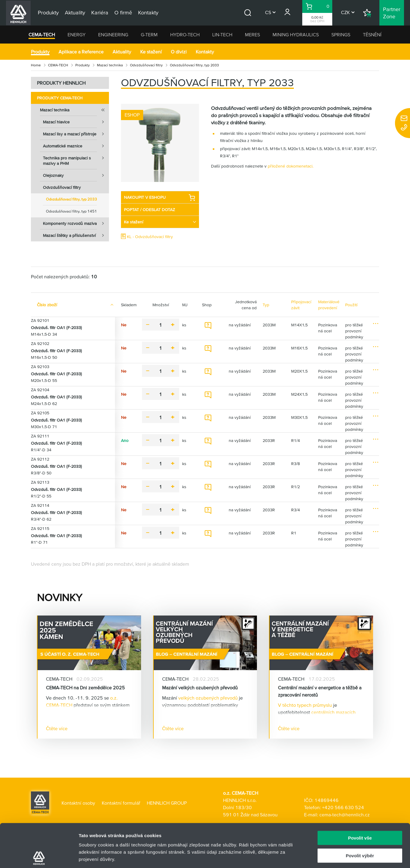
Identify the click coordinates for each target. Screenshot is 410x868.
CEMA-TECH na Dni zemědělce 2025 (85, 688)
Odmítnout (360, 830)
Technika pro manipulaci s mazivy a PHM (76, 159)
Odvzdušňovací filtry (146, 65)
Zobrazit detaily (317, 856)
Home (36, 65)
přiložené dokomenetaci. (291, 166)
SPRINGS (341, 35)
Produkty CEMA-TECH (60, 98)
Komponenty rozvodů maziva (76, 223)
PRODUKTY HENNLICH (61, 83)
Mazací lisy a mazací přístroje (76, 134)
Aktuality (122, 52)
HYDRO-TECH (185, 35)
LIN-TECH (222, 35)
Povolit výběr (360, 812)
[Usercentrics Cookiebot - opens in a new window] (39, 856)
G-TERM (149, 35)
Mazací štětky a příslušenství (76, 235)
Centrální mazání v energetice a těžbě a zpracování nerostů (320, 691)
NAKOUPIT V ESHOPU (160, 198)
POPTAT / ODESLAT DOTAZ (149, 210)
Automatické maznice (76, 146)
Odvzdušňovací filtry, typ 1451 (71, 211)
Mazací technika (110, 65)
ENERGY (77, 35)
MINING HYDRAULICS (296, 35)
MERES (252, 35)
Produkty (40, 52)
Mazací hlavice (76, 122)
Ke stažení (151, 52)
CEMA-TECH (42, 35)
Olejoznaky (76, 175)
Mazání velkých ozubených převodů (200, 688)
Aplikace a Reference (81, 52)
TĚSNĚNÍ (372, 35)
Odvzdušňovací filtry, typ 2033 (71, 199)
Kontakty (205, 52)
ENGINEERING (113, 35)
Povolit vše (360, 795)
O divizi (179, 52)
